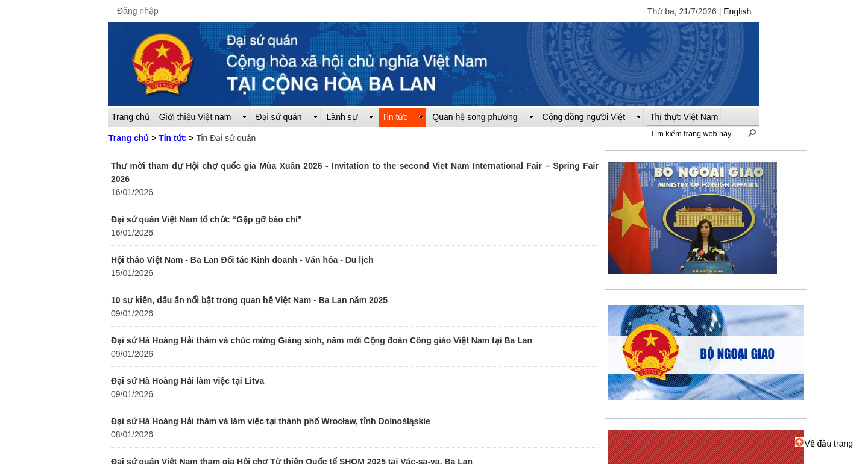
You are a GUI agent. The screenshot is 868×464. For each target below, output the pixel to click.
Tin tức (172, 138)
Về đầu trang (824, 444)
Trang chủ (129, 138)
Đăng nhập (138, 11)
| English (735, 11)
